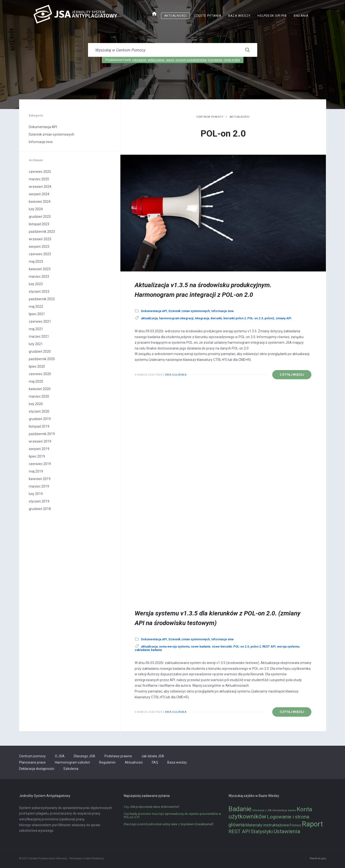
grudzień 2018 (40, 509)
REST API (269, 647)
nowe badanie (201, 647)
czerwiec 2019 (40, 464)
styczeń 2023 (39, 292)
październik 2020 (42, 359)
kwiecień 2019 (40, 479)
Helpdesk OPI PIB (272, 16)
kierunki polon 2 (235, 318)
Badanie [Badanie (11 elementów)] (240, 809)
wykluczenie (156, 60)
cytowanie (139, 60)
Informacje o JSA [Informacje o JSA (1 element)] (262, 810)
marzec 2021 (39, 336)
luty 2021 (36, 344)
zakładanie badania (148, 650)
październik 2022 (42, 299)
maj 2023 (36, 262)
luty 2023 (36, 284)
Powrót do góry (318, 858)
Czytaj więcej (292, 375)
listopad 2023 (39, 224)
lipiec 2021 (37, 314)
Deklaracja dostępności (37, 769)
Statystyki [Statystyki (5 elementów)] (262, 832)
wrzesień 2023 (40, 239)
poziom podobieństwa (191, 60)
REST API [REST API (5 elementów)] (239, 832)
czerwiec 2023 (40, 254)
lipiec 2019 (37, 456)
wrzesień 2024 (40, 187)
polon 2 (256, 647)
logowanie (215, 60)
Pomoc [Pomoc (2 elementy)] (295, 825)
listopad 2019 (39, 426)
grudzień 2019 (40, 419)
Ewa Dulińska (176, 375)
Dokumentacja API (154, 311)
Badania (301, 16)
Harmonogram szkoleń (72, 762)
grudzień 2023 (40, 217)
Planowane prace (32, 762)
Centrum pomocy (210, 117)
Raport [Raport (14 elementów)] (312, 824)
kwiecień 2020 (40, 389)
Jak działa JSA (153, 756)
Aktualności (175, 16)
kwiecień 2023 (40, 269)
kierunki (216, 318)
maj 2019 (36, 471)
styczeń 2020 (39, 411)
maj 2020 (36, 381)
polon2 (269, 318)
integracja (202, 318)
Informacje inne (223, 311)
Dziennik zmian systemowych (189, 311)
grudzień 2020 (40, 351)
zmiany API (283, 318)
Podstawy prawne (118, 756)
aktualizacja (149, 318)
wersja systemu (288, 647)
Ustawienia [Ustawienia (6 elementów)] (287, 831)
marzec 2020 (39, 396)
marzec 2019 (39, 486)
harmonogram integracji (176, 318)
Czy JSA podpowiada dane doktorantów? (152, 807)
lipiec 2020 (37, 366)
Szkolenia (71, 769)
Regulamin (107, 762)
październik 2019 (42, 434)
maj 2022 (36, 306)
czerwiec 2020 (40, 374)
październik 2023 (42, 232)
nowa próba (232, 60)
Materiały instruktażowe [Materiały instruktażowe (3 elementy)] (267, 825)
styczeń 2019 (39, 501)
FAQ (155, 762)
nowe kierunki (222, 647)
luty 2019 (36, 494)
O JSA (60, 756)
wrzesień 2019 (40, 441)
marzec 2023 (39, 277)
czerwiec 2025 (40, 172)
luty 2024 (36, 209)
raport (170, 60)
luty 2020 (36, 404)
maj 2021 (36, 329)
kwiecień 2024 (40, 202)
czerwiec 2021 (40, 321)
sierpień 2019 (39, 449)
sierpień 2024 (39, 194)
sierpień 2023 (39, 247)
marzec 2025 (39, 179)
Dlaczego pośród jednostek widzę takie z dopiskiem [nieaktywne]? (169, 824)
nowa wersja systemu (174, 647)
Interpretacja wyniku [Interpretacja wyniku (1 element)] (284, 810)
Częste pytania (208, 16)
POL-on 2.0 (255, 318)
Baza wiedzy (239, 16)
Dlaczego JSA (84, 756)
